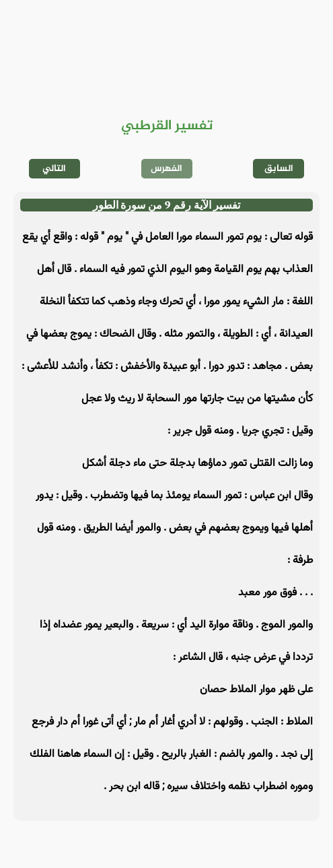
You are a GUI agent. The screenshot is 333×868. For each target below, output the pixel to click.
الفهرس (166, 169)
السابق (279, 169)
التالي (54, 169)
